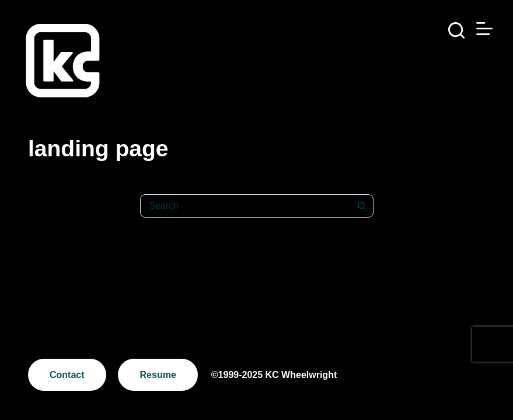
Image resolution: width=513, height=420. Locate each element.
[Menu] (484, 29)
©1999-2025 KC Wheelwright (274, 375)
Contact (67, 375)
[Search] (456, 30)
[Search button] (362, 206)
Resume (158, 375)
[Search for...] (245, 206)
